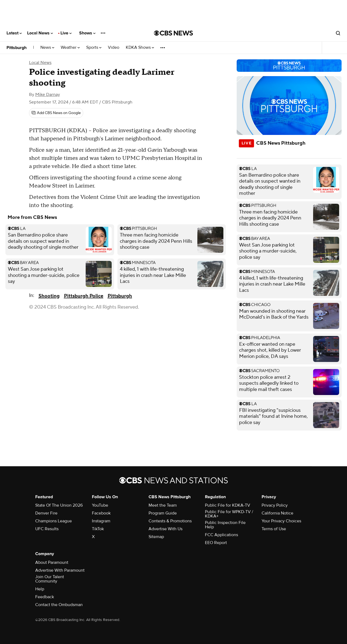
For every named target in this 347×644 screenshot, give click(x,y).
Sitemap (156, 537)
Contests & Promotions (170, 521)
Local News (40, 33)
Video (114, 48)
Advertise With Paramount (60, 570)
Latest (14, 33)
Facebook (101, 513)
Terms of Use (274, 529)
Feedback (45, 597)
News (47, 48)
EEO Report (216, 543)
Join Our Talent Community (50, 579)
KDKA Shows (140, 48)
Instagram (101, 521)
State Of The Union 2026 (59, 505)
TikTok (98, 529)
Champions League (54, 521)
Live (66, 33)
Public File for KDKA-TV (228, 505)
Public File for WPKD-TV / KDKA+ (229, 514)
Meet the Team (163, 505)
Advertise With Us (166, 529)
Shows (87, 33)
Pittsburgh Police (84, 296)
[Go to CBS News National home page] (173, 33)
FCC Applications (221, 535)
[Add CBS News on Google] (56, 113)
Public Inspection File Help (225, 525)
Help (40, 589)
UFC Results (47, 529)
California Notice (277, 513)
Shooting (49, 296)
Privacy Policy (275, 505)
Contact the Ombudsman (59, 605)
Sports (94, 48)
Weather (70, 48)
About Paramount (52, 562)
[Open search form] (338, 33)
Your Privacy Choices (281, 521)
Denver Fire (46, 513)
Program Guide (163, 513)
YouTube (100, 505)
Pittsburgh (17, 48)
